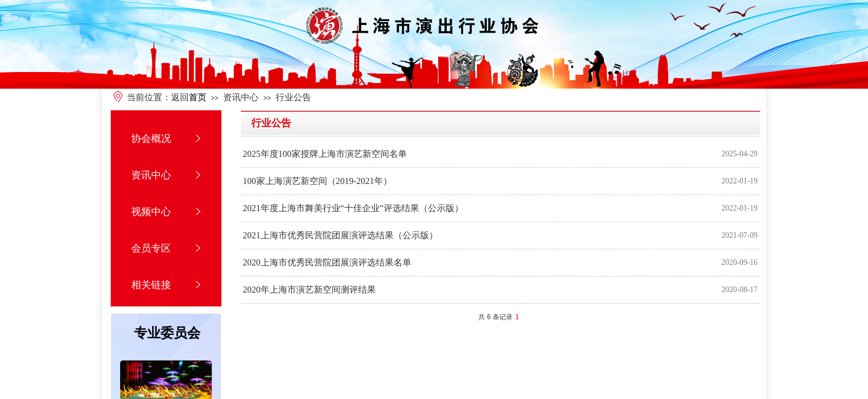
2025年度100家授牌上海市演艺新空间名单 (325, 154)
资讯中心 (241, 97)
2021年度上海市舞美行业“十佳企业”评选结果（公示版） (353, 208)
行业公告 (293, 97)
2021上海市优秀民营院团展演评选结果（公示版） (340, 235)
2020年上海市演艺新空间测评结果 (309, 290)
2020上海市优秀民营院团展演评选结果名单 (327, 262)
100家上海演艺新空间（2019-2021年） (317, 181)
